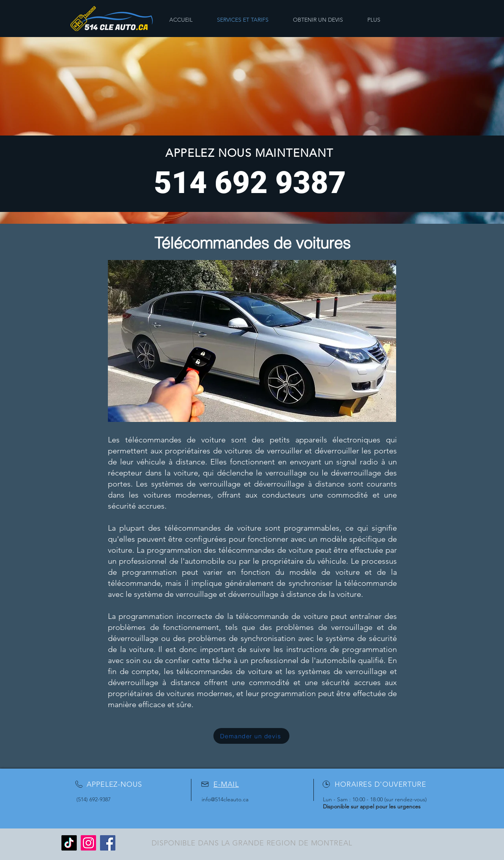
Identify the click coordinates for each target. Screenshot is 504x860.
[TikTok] (69, 843)
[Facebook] (108, 843)
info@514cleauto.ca (225, 799)
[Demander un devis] (251, 736)
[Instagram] (88, 843)
